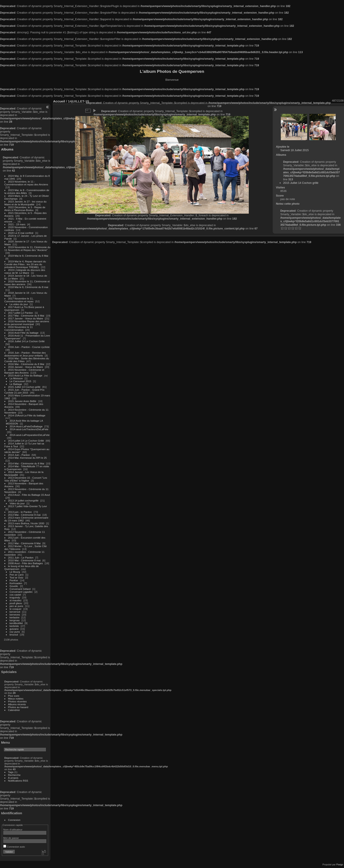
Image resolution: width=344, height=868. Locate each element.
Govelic (14, 586)
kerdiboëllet (16, 623)
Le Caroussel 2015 (21, 381)
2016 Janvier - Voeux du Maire (26, 367)
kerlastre (15, 617)
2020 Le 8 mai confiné (21, 233)
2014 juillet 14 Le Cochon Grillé (26, 441)
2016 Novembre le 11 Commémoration (19, 328)
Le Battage (16, 384)
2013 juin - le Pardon (20, 512)
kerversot (15, 612)
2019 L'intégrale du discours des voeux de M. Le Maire (25, 271)
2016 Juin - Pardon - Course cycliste (29, 347)
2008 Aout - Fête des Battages (26, 563)
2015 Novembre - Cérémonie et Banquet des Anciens (24, 371)
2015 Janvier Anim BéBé (22, 401)
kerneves (15, 615)
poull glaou (16, 603)
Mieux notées (16, 699)
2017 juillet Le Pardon (21, 313)
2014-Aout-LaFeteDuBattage (26, 426)
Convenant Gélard (20, 589)
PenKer (14, 580)
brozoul (14, 634)
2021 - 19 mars (17, 224)
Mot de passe (11, 838)
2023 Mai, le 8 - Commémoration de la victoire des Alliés (27, 191)
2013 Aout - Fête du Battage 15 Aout (29, 495)
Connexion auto (14, 847)
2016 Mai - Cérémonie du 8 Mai (26, 364)
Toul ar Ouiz (17, 577)
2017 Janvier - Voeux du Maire (26, 318)
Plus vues (14, 696)
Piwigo (340, 864)
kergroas (15, 620)
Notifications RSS (18, 781)
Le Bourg (15, 572)
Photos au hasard (18, 707)
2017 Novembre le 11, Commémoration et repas (19, 300)
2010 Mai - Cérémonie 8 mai (24, 560)
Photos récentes (17, 701)
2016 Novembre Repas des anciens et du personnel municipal (27, 323)
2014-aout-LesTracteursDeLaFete (29, 429)
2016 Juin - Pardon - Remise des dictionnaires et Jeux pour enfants (25, 354)
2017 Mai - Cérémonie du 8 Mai (26, 316)
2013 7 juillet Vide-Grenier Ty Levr (28, 506)
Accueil (59, 101)
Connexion (14, 820)
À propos (13, 778)
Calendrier (14, 710)
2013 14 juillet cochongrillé (24, 500)
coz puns (15, 632)
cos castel (15, 595)
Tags (11, 772)
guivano (14, 629)
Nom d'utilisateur (13, 830)
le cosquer (16, 609)
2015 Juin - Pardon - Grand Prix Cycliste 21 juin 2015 (24, 391)
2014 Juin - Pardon (19, 455)
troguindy (15, 597)
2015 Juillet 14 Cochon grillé (24, 387)
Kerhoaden (16, 583)
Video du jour (17, 503)
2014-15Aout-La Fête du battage (27, 415)
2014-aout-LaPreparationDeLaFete (30, 435)
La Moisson (16, 378)
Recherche (14, 775)
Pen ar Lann (17, 575)
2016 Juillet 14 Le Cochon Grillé (26, 341)
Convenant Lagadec (21, 592)
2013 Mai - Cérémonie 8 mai (24, 515)
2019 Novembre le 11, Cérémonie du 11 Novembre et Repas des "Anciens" (27, 249)
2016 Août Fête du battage (23, 333)
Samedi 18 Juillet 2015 (295, 150)
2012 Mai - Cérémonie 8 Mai (24, 543)
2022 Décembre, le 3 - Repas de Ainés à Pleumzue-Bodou (25, 209)
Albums (7, 149)
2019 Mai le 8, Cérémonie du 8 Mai (28, 256)
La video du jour (19, 304)
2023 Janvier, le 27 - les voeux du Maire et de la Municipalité (25, 203)
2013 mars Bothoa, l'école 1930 (26, 523)
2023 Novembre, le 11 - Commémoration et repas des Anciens (26, 183)
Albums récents (17, 704)
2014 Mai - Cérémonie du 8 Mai (26, 463)
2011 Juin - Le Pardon (21, 557)
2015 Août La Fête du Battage (25, 375)
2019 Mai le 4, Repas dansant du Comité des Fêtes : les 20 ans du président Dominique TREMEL (25, 264)
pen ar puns (16, 606)
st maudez (16, 600)
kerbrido (14, 626)
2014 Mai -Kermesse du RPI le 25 (28, 458)
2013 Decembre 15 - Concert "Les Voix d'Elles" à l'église (26, 479)
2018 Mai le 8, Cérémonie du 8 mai (28, 287)
